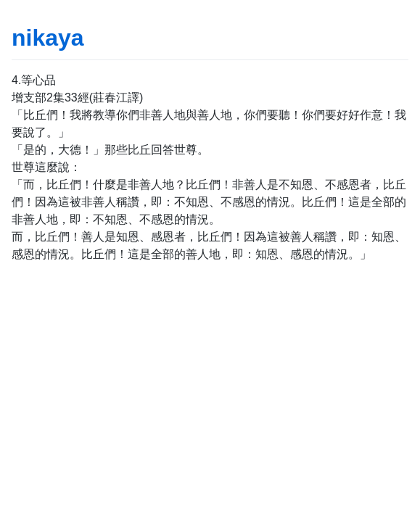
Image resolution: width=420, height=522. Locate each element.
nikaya (48, 38)
